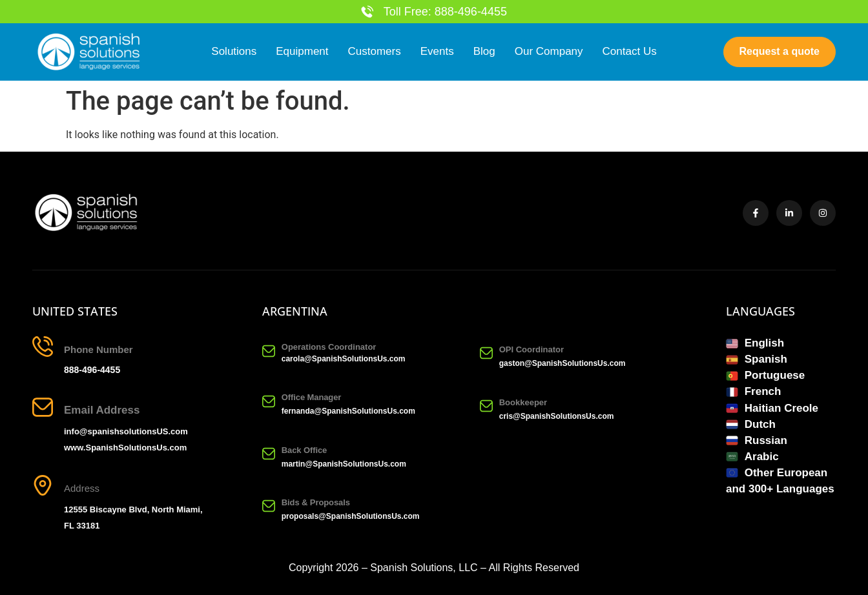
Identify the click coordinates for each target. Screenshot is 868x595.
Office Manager (312, 398)
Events (437, 52)
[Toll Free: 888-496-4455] (367, 12)
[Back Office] (269, 454)
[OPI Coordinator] (486, 353)
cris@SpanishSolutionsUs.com (557, 417)
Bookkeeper (523, 403)
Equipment (302, 52)
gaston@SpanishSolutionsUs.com (563, 363)
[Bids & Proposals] (269, 507)
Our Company (549, 52)
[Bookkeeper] (486, 407)
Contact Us (630, 52)
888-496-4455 (92, 370)
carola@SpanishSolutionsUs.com (344, 359)
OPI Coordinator (532, 349)
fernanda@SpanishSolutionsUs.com (348, 412)
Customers (375, 52)
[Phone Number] (43, 347)
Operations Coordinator (329, 347)
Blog (484, 52)
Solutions (234, 52)
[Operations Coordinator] (269, 351)
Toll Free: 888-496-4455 (445, 12)
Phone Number (98, 349)
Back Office (304, 450)
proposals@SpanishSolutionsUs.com (351, 516)
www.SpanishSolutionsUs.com (125, 448)
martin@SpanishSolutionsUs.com (344, 464)
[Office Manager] (269, 401)
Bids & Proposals (316, 502)
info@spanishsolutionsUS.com (126, 431)
